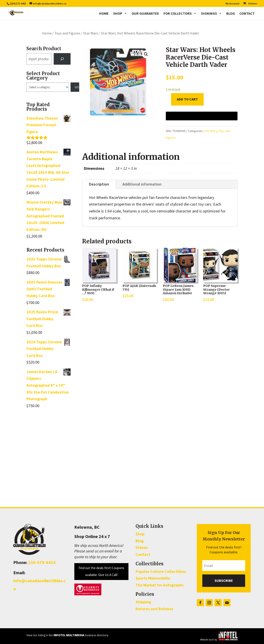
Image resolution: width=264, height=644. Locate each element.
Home (104, 13)
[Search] (62, 59)
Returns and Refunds (154, 609)
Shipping (143, 602)
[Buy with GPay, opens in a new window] (202, 116)
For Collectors (180, 13)
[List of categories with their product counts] (48, 87)
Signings (211, 13)
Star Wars (91, 33)
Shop (120, 13)
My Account (233, 4)
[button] (146, 54)
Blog (231, 13)
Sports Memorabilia (153, 578)
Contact (247, 13)
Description (99, 184)
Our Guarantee (145, 13)
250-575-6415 (42, 562)
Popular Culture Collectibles (161, 571)
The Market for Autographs (160, 585)
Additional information (142, 184)
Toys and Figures (67, 33)
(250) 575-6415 (18, 3)
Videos (142, 547)
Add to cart (187, 99)
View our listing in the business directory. (68, 635)
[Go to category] (75, 87)
